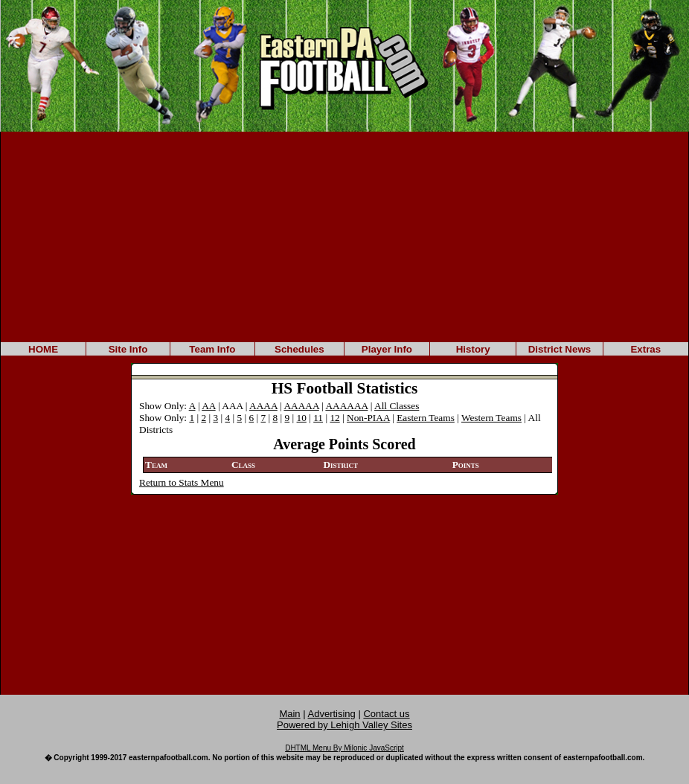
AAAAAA (346, 406)
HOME (43, 349)
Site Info (128, 349)
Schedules (299, 349)
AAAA (263, 406)
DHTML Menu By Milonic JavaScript (344, 748)
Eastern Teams (426, 418)
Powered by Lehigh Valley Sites (344, 725)
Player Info (387, 349)
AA (209, 406)
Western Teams (491, 418)
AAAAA (301, 406)
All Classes (397, 406)
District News (560, 349)
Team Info (212, 349)
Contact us (386, 714)
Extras (645, 349)
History (473, 349)
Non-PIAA (368, 418)
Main (289, 714)
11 (318, 418)
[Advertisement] (344, 236)
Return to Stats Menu (182, 482)
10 (302, 418)
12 (334, 418)
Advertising (332, 714)
